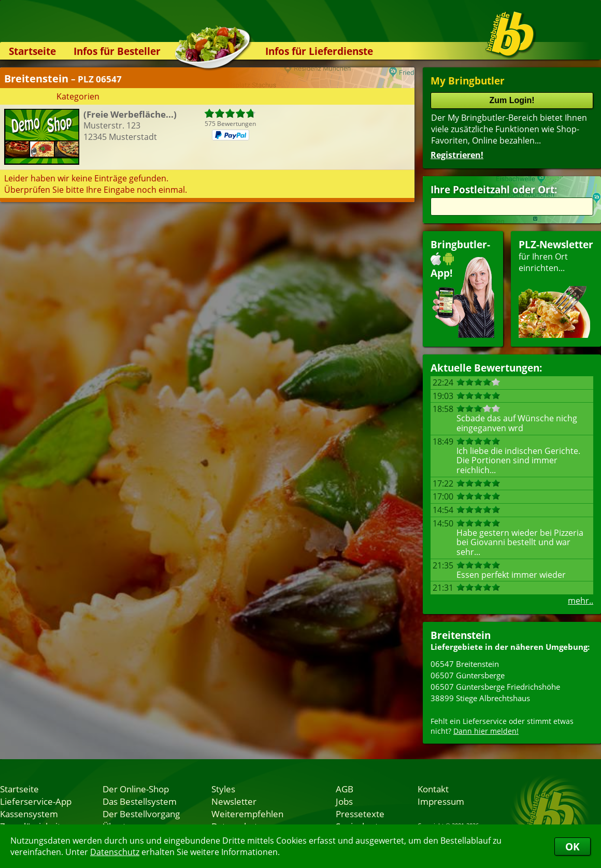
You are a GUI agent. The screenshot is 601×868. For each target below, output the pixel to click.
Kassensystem (29, 814)
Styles (223, 789)
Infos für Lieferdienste (319, 51)
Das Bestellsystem (140, 801)
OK (573, 846)
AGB (345, 789)
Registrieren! (457, 155)
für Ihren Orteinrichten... (556, 288)
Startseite (32, 51)
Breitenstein (461, 635)
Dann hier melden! (486, 731)
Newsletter (234, 801)
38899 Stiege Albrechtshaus (480, 698)
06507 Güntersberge (468, 675)
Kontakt (433, 789)
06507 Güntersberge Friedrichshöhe (495, 687)
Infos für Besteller (117, 51)
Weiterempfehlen (247, 814)
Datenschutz (115, 852)
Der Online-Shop (136, 789)
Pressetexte (360, 814)
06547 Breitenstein (465, 664)
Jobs (344, 801)
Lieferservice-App (36, 801)
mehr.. (581, 601)
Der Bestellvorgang (141, 814)
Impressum (441, 801)
